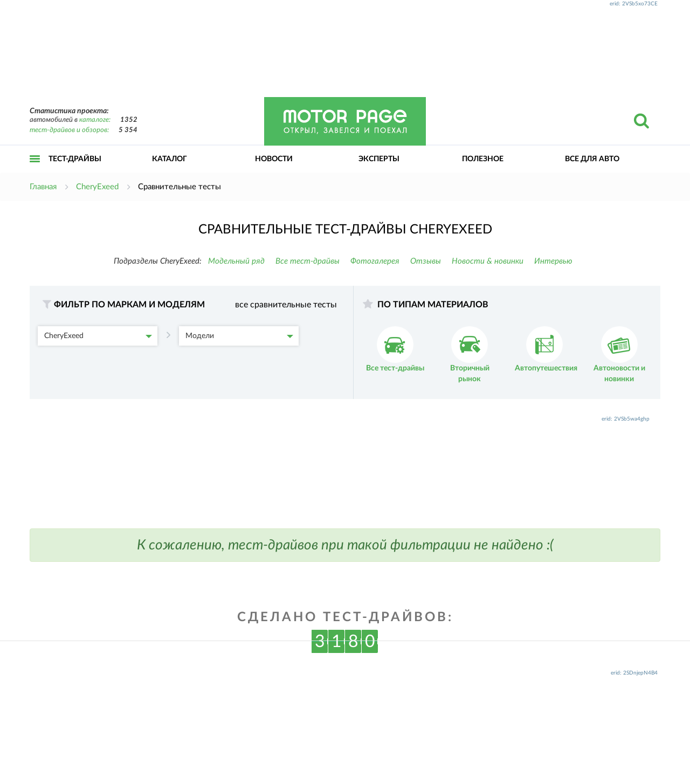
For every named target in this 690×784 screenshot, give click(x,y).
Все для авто (592, 159)
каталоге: (95, 120)
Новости (274, 159)
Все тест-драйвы (308, 261)
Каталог (170, 159)
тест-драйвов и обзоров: (69, 130)
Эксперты (379, 159)
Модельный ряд (236, 261)
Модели (239, 336)
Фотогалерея (375, 261)
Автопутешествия (546, 349)
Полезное (483, 159)
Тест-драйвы (75, 159)
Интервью (553, 261)
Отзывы (426, 261)
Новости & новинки (488, 261)
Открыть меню (35, 171)
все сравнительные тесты (286, 305)
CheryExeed (98, 336)
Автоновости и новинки (619, 355)
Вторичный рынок (470, 355)
